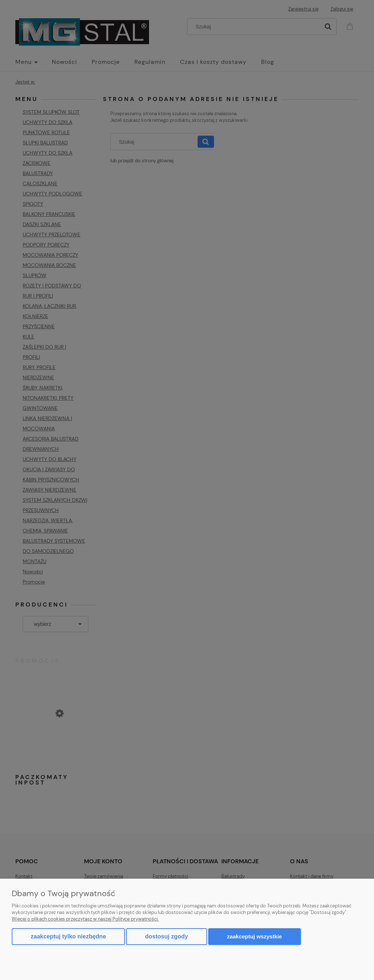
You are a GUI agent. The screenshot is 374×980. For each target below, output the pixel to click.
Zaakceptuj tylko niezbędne (68, 936)
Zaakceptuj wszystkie (255, 936)
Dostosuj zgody (166, 936)
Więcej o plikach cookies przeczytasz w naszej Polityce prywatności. (85, 919)
